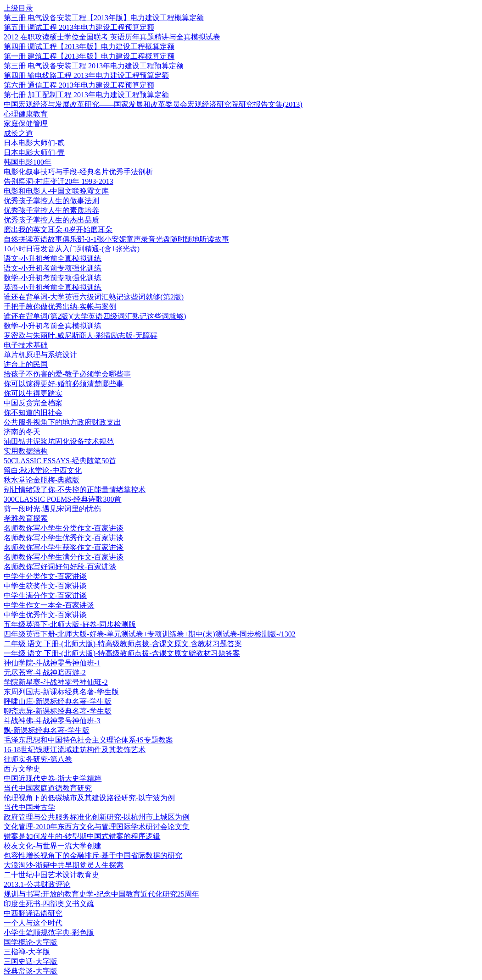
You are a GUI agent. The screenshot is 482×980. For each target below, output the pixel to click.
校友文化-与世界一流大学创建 (53, 846)
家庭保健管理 (26, 124)
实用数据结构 (26, 451)
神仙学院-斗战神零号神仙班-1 (52, 663)
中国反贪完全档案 (33, 403)
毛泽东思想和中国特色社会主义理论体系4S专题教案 (88, 740)
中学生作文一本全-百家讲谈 (49, 605)
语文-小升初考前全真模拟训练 (53, 258)
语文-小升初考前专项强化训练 (53, 268)
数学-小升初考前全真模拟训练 (53, 326)
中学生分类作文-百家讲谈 (45, 576)
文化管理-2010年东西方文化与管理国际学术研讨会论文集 (97, 827)
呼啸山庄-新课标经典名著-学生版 (58, 701)
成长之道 (18, 133)
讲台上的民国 (26, 364)
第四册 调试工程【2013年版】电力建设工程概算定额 (89, 47)
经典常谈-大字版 (31, 971)
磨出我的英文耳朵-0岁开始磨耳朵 (58, 230)
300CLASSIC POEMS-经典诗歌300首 (62, 499)
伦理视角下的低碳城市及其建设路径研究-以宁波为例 (89, 798)
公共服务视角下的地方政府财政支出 (62, 422)
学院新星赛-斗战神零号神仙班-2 (56, 682)
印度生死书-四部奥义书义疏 (49, 904)
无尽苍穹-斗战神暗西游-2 (45, 673)
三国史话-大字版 (31, 961)
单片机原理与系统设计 (40, 355)
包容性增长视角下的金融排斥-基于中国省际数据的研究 (93, 855)
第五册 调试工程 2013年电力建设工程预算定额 (79, 27)
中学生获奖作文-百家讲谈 (45, 586)
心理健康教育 (26, 114)
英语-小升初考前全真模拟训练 (53, 287)
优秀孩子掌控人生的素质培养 (51, 210)
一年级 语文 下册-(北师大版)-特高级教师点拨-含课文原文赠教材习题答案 (122, 653)
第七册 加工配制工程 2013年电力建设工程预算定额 (86, 95)
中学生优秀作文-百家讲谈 (45, 615)
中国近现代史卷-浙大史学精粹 (53, 778)
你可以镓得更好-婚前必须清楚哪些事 (64, 384)
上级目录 (18, 8)
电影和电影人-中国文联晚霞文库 (56, 191)
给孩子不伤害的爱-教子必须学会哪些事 (67, 374)
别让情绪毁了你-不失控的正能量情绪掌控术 (75, 490)
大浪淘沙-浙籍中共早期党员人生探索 (64, 865)
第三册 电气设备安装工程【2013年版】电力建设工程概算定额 (104, 18)
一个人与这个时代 (33, 923)
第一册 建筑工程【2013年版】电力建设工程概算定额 (89, 56)
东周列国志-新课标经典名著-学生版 (61, 692)
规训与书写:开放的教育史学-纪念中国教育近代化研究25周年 (101, 894)
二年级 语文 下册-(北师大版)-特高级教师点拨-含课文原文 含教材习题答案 (123, 644)
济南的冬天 (22, 432)
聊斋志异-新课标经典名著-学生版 (58, 711)
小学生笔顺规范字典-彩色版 (49, 933)
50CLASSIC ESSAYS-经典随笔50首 (60, 461)
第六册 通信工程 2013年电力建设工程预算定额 (79, 85)
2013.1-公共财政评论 (37, 884)
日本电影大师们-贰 (34, 143)
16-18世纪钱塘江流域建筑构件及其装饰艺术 (75, 750)
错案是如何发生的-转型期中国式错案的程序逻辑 (82, 836)
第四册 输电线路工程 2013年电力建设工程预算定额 (86, 75)
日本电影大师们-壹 (34, 152)
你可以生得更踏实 (33, 393)
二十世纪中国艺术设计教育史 (51, 875)
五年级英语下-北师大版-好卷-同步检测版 (70, 624)
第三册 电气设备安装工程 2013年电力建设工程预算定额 (94, 66)
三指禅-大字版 (27, 952)
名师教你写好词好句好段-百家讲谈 (60, 567)
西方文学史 (22, 769)
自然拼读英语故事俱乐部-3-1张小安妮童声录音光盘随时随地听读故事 (116, 239)
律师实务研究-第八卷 (38, 759)
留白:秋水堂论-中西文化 (43, 470)
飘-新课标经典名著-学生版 (47, 730)
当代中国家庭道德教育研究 (48, 788)
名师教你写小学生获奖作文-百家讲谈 (64, 547)
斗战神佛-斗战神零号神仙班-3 (52, 721)
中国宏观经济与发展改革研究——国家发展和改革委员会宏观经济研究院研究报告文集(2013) (153, 104)
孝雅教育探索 (26, 518)
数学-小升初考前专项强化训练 (53, 278)
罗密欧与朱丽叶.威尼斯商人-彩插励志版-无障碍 (81, 335)
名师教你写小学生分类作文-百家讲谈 (64, 528)
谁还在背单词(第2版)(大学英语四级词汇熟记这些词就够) (95, 316)
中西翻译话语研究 (33, 913)
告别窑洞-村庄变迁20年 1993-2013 (59, 181)
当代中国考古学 (29, 807)
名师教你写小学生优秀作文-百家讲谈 (64, 538)
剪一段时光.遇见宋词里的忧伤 (52, 509)
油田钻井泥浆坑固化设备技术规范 (59, 441)
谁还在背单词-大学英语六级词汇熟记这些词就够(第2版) (94, 297)
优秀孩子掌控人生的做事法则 (51, 201)
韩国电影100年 (28, 162)
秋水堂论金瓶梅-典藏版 (42, 480)
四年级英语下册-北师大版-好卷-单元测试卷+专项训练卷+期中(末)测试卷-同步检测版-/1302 (150, 634)
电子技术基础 (26, 345)
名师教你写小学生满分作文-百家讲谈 (64, 557)
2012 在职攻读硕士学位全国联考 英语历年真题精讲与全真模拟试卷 (112, 37)
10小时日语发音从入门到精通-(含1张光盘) (72, 249)
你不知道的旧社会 (33, 412)
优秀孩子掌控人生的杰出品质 (51, 220)
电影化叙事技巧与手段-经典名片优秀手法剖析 (78, 172)
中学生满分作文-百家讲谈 (45, 595)
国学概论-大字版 (31, 942)
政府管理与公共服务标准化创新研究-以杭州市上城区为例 (97, 817)
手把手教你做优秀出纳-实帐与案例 (60, 307)
